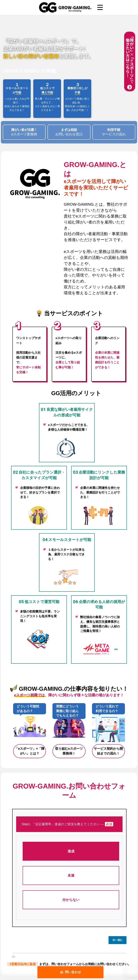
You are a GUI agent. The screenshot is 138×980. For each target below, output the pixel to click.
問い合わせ (70, 972)
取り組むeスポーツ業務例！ (69, 751)
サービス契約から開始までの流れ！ (108, 751)
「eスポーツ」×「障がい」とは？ (30, 751)
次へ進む (118, 940)
